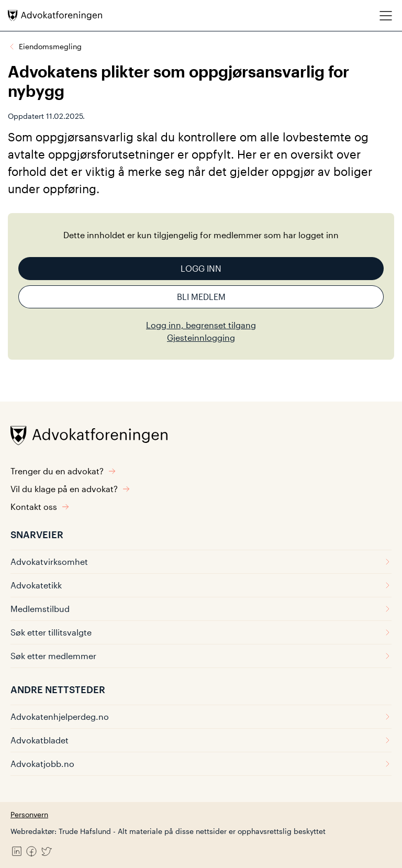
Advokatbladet (201, 740)
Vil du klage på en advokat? (70, 489)
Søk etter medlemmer (201, 656)
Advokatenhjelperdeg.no (201, 716)
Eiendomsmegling (50, 46)
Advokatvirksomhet (201, 561)
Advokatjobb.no (201, 764)
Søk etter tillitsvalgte (201, 632)
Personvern (29, 814)
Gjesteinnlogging (201, 337)
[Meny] (386, 15)
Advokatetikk (201, 585)
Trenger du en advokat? (63, 471)
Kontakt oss (40, 507)
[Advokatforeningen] (55, 15)
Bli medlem (201, 297)
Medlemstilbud (201, 609)
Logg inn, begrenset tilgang (201, 325)
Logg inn (201, 268)
